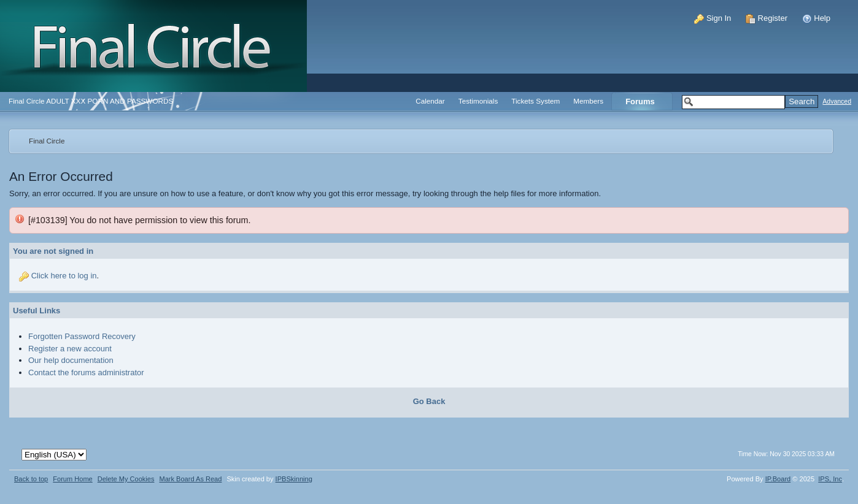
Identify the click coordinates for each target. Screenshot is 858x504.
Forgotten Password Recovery (82, 336)
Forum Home (72, 479)
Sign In (713, 18)
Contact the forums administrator (86, 372)
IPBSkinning (294, 479)
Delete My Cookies (126, 479)
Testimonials (478, 101)
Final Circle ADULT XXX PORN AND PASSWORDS (91, 101)
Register (767, 18)
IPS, (830, 479)
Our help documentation (71, 360)
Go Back (429, 401)
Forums (640, 101)
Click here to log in (64, 276)
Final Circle (47, 141)
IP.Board (778, 479)
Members (588, 101)
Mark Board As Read (190, 479)
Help (816, 18)
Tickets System (535, 101)
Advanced (837, 101)
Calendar (430, 101)
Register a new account (70, 349)
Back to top (31, 479)
